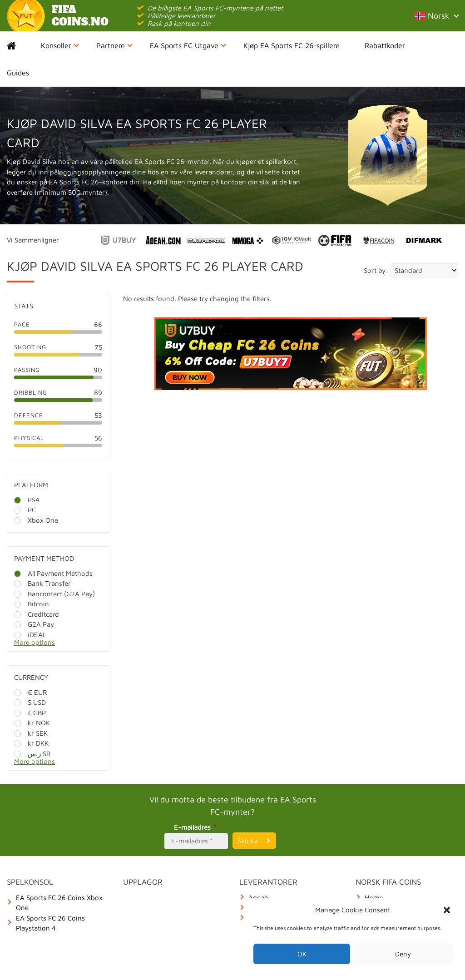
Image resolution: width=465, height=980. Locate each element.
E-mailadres (196, 827)
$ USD (30, 702)
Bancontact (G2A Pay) (54, 594)
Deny (403, 954)
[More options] (65, 645)
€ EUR (30, 692)
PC (25, 510)
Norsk (436, 16)
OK (302, 954)
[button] (447, 910)
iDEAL (30, 635)
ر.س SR (32, 754)
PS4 (27, 500)
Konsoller (60, 45)
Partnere (114, 45)
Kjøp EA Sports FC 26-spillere (292, 45)
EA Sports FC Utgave (188, 45)
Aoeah (258, 898)
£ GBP (30, 713)
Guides (18, 73)
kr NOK (32, 723)
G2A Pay (34, 624)
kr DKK (31, 743)
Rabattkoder (385, 45)
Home (19, 45)
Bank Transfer (42, 583)
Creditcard (37, 614)
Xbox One (36, 520)
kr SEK (31, 733)
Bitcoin (32, 604)
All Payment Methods (53, 573)
